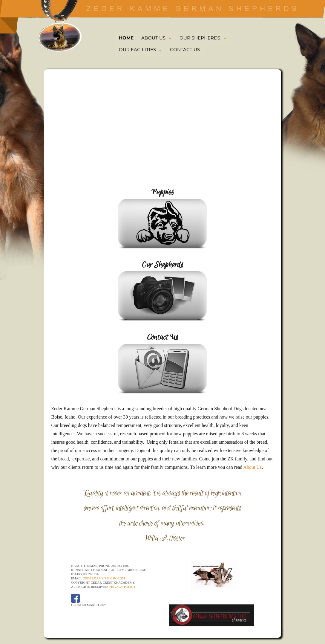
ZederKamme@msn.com (104, 578)
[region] (163, 130)
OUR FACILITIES (137, 49)
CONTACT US (185, 49)
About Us (252, 467)
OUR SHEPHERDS (200, 38)
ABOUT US (153, 38)
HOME (126, 38)
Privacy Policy (123, 587)
